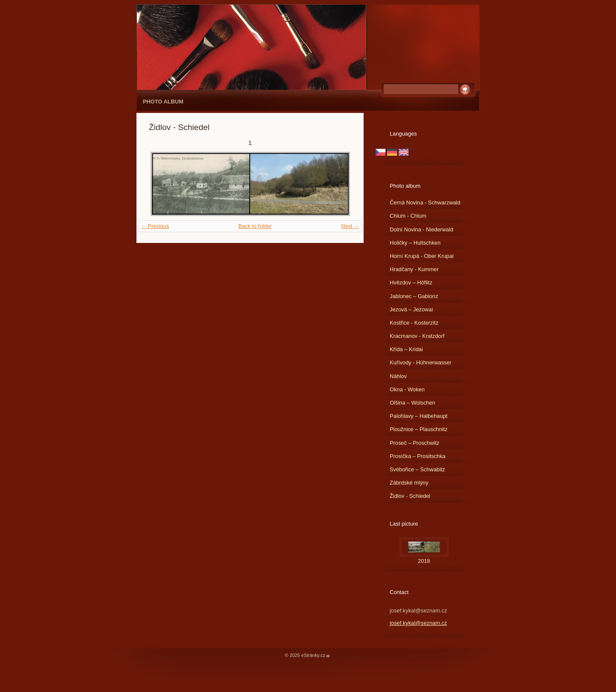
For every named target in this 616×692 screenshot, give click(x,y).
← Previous (155, 226)
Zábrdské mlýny (409, 483)
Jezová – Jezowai (411, 309)
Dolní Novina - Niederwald (422, 229)
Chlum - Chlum (408, 216)
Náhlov (398, 376)
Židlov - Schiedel (410, 496)
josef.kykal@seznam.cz (418, 623)
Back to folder (255, 226)
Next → (350, 226)
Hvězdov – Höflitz (411, 282)
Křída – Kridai (406, 349)
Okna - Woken (407, 389)
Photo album (163, 102)
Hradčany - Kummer (414, 269)
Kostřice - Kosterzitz (414, 323)
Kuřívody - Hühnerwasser (421, 362)
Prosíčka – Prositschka (418, 456)
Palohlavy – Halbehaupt (419, 416)
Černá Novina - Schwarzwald (425, 203)
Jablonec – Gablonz (414, 296)
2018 (424, 561)
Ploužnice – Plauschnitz (419, 429)
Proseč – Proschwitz (415, 443)
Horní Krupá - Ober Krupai (422, 256)
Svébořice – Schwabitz (417, 469)
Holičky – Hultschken (415, 243)
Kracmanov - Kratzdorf (417, 336)
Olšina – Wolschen (412, 403)
